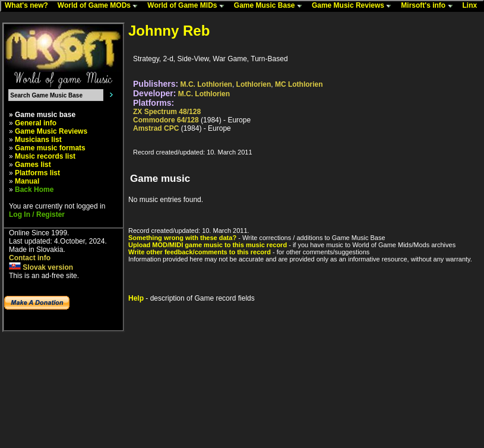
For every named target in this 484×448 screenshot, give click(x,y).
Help (136, 298)
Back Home (34, 190)
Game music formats (50, 148)
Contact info (30, 258)
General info (36, 123)
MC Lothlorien (299, 84)
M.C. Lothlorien (206, 84)
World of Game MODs (100, 6)
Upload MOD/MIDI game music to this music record (208, 245)
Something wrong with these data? (182, 238)
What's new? (29, 6)
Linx (473, 6)
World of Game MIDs (188, 6)
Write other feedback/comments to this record (200, 252)
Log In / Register (37, 214)
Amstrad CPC (156, 128)
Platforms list (37, 173)
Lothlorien (254, 84)
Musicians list (38, 140)
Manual (27, 181)
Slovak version (41, 267)
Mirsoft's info (429, 6)
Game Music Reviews (354, 6)
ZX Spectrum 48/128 (167, 112)
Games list (33, 165)
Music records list (45, 156)
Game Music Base (271, 6)
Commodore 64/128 (166, 120)
